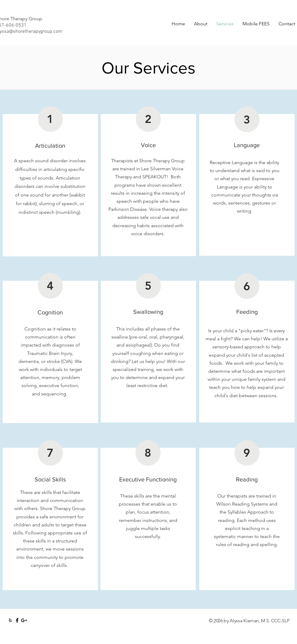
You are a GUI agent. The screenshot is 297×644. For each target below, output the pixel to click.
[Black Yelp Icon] (10, 620)
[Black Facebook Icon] (17, 620)
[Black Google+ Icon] (24, 620)
